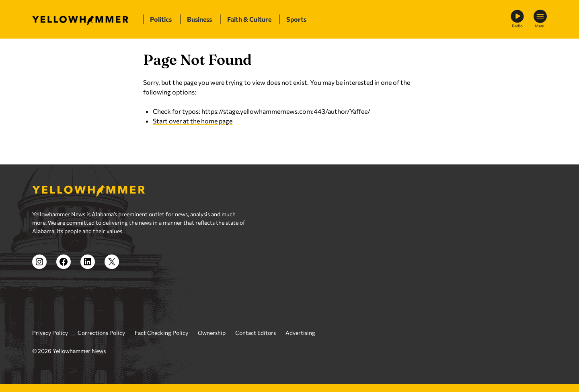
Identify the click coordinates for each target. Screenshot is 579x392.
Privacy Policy (50, 333)
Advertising (300, 333)
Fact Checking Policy (161, 333)
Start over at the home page (193, 121)
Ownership (212, 333)
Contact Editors (256, 333)
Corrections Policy (101, 333)
